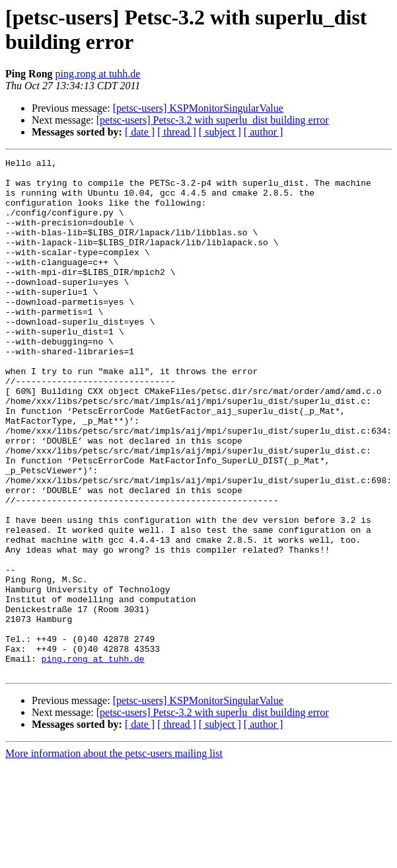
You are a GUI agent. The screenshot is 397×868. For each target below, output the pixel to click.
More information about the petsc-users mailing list (114, 856)
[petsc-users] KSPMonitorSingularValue (198, 108)
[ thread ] (177, 132)
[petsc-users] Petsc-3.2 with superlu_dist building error (213, 120)
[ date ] (140, 132)
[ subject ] (220, 132)
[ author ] (264, 132)
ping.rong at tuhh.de (98, 74)
